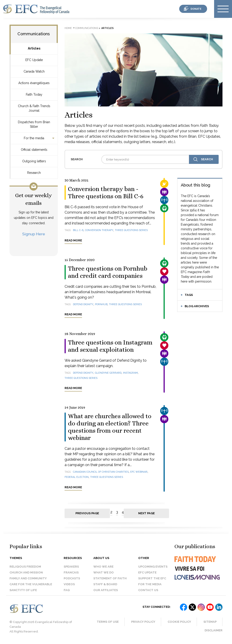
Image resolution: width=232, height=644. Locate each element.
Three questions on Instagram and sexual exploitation (110, 346)
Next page (146, 513)
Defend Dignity (83, 304)
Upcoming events (153, 567)
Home (68, 28)
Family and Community (28, 578)
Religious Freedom (25, 567)
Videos (69, 584)
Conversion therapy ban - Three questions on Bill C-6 (106, 193)
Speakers (71, 567)
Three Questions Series (81, 378)
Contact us (148, 590)
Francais (71, 572)
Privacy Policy (143, 622)
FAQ (67, 590)
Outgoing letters (34, 161)
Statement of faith (110, 578)
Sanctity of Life (23, 590)
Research (34, 173)
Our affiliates (106, 590)
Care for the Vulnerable (31, 584)
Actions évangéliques (34, 83)
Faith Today (34, 94)
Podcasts (72, 578)
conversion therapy (99, 230)
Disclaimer (214, 630)
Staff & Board (105, 584)
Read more (73, 240)
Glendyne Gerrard (108, 373)
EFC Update (34, 60)
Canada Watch (34, 71)
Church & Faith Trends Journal (34, 108)
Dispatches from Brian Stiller (34, 124)
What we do (104, 572)
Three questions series (131, 230)
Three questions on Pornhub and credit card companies (108, 272)
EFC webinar (139, 472)
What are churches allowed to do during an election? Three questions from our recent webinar (110, 427)
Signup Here (34, 234)
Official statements (34, 150)
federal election (77, 477)
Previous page (87, 513)
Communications (34, 34)
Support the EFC (152, 578)
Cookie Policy (179, 622)
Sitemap (210, 622)
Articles (34, 48)
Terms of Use (108, 622)
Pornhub (101, 304)
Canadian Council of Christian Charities (101, 472)
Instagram (130, 373)
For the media (34, 138)
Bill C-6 (78, 230)
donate (196, 9)
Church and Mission (26, 572)
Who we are (103, 567)
